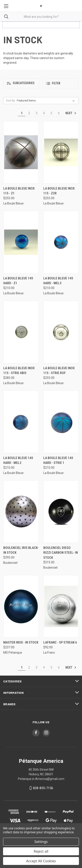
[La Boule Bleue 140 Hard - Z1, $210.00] (21, 242)
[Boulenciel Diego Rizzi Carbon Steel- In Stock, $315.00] (61, 512)
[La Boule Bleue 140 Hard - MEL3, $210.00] (61, 242)
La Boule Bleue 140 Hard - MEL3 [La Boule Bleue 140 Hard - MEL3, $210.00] (58, 281)
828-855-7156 (43, 788)
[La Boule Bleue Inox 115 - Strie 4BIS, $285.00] (21, 332)
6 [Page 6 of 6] (59, 113)
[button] (22, 83)
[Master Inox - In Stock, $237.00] (21, 606)
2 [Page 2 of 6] (29, 113)
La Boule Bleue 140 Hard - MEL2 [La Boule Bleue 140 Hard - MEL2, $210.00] (18, 460)
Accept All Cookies (41, 861)
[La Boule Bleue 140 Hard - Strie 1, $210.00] (61, 422)
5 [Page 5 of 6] (51, 113)
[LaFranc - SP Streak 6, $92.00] (61, 606)
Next (71, 113)
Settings (41, 842)
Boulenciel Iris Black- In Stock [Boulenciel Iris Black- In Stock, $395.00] (21, 550)
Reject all (41, 851)
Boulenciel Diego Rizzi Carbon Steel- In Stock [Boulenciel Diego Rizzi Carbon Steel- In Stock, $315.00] (61, 553)
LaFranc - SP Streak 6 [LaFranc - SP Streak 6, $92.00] (60, 642)
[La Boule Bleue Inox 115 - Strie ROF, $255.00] (61, 332)
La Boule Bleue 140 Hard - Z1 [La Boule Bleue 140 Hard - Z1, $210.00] (18, 281)
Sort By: (11, 100)
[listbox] (47, 101)
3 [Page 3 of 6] (37, 113)
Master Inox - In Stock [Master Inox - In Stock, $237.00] (21, 642)
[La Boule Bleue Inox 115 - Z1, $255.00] (21, 152)
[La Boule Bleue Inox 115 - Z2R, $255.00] (61, 152)
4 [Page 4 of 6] (44, 113)
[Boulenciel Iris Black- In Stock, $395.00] (21, 512)
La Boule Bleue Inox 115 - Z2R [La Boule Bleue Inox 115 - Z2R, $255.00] (59, 191)
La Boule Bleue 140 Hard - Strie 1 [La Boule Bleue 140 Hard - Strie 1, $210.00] (58, 460)
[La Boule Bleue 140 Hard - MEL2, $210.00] (21, 422)
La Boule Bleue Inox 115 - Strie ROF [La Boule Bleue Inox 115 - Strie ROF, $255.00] (59, 371)
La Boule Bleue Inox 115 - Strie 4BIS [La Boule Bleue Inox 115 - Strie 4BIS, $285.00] (19, 371)
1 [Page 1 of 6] (22, 113)
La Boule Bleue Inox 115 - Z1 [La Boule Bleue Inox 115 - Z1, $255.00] (19, 191)
